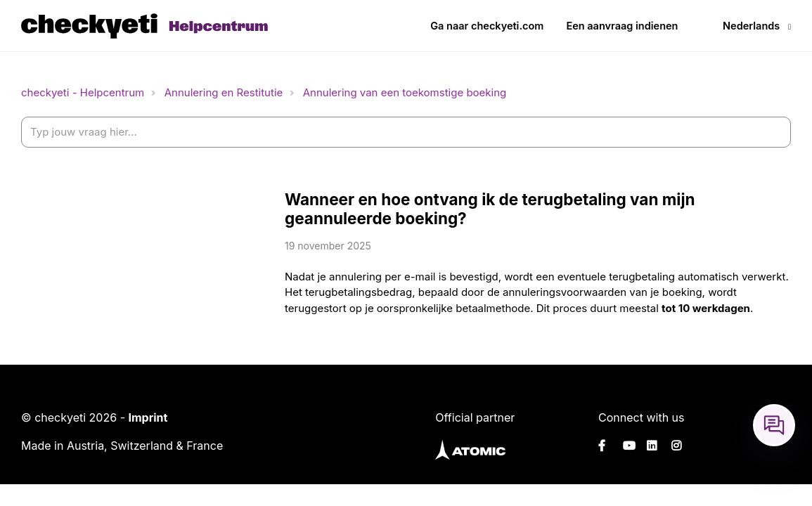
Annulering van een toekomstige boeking (405, 92)
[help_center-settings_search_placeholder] (406, 132)
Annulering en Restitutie (224, 92)
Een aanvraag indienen (622, 26)
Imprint (148, 417)
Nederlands (751, 26)
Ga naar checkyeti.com (487, 26)
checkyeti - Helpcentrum (83, 92)
